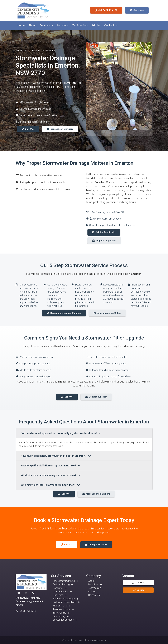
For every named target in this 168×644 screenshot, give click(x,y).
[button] (21, 25)
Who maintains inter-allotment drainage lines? (50, 485)
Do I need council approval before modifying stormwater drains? (61, 433)
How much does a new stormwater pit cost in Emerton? (56, 456)
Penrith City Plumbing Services (87, 640)
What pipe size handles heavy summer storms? (51, 475)
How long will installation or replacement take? (51, 465)
